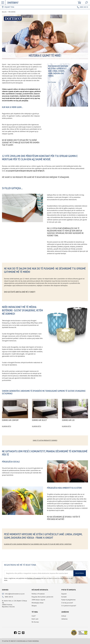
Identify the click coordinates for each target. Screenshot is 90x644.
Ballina (4, 12)
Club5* (34, 616)
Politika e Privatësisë (38, 594)
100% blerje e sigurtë (38, 600)
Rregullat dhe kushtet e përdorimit (42, 597)
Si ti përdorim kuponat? (69, 606)
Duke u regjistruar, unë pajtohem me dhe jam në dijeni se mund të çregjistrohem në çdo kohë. (38, 579)
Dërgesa (34, 606)
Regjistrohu (80, 573)
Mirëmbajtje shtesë (38, 603)
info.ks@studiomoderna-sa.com (15, 594)
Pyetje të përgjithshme (68, 600)
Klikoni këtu (7, 426)
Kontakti (64, 597)
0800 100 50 (84, 7)
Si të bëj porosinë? (67, 603)
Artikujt (64, 616)
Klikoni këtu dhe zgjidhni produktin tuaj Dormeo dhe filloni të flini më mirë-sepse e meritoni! (38, 544)
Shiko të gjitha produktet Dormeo (45, 440)
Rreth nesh (35, 619)
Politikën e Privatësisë (34, 578)
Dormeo (5, 590)
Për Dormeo (35, 622)
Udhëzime (64, 619)
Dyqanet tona (9, 7)
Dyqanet (64, 594)
